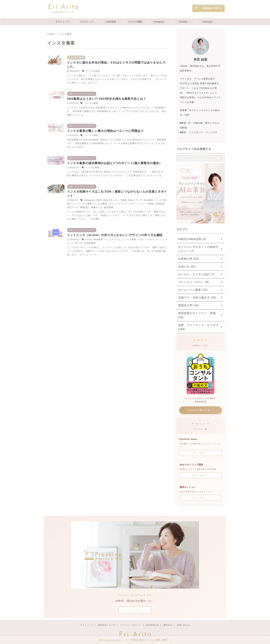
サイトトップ (63, 22)
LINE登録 (111, 22)
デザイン (128, 237)
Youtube (183, 22)
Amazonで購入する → (200, 402)
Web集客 (114, 234)
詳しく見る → (200, 445)
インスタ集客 (127, 72)
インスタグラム (145, 281)
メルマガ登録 (135, 22)
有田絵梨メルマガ (107, 617)
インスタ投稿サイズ (129, 234)
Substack (207, 22)
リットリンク (132, 285)
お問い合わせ (183, 617)
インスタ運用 (147, 234)
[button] (135, 640)
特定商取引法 (152, 617)
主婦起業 (152, 237)
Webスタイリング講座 (147, 230)
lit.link (123, 281)
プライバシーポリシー (131, 617)
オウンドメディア (114, 237)
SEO (133, 230)
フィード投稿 (140, 237)
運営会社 (168, 617)
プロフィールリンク (115, 285)
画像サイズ (120, 241)
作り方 (144, 285)
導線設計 (109, 241)
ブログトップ (87, 22)
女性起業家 (153, 285)
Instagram (159, 22)
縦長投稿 (131, 241)
